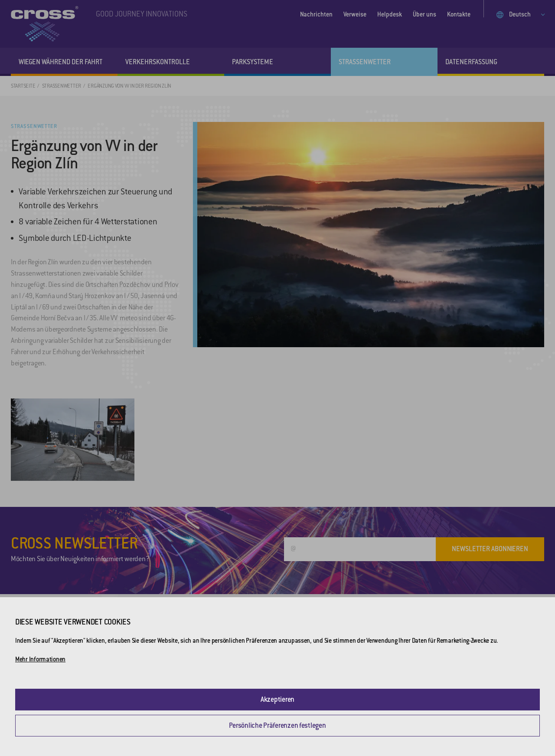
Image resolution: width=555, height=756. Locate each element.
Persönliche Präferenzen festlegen (277, 725)
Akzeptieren (277, 699)
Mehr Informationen (40, 659)
